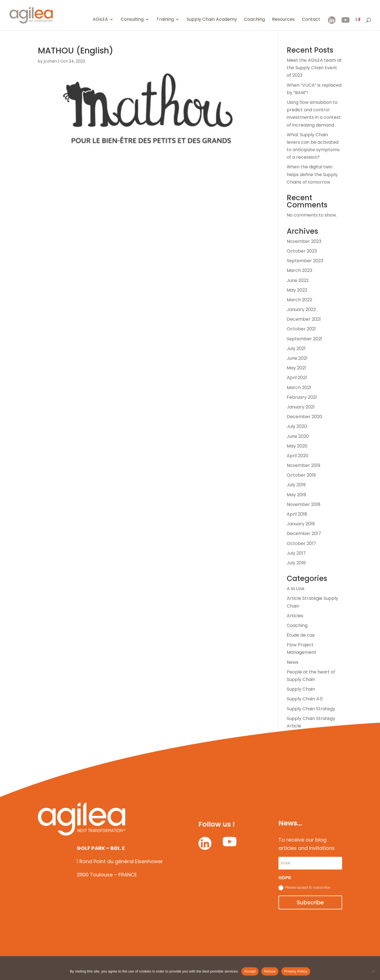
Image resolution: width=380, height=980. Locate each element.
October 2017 (301, 543)
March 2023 (299, 270)
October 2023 (302, 251)
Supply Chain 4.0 (305, 699)
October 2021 (301, 329)
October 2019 (301, 475)
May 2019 (296, 495)
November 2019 (303, 465)
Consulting (132, 20)
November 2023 (304, 241)
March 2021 (299, 388)
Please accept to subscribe (304, 888)
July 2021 (296, 348)
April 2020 (298, 456)
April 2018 (297, 514)
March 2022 (299, 300)
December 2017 (304, 533)
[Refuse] (373, 971)
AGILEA (100, 20)
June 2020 (298, 436)
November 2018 (304, 504)
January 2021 (301, 407)
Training (165, 20)
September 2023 (305, 261)
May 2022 (297, 290)
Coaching (254, 20)
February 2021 (302, 397)
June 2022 (298, 280)
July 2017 (296, 553)
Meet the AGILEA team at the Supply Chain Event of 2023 (314, 68)
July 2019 (296, 485)
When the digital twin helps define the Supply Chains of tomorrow (312, 174)
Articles (295, 616)
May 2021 (296, 368)
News (293, 662)
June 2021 (297, 358)
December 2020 (304, 417)
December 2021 (304, 319)
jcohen (50, 61)
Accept (250, 971)
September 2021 (304, 339)
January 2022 (301, 309)
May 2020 (297, 446)
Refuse (270, 971)
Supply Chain (301, 689)
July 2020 (297, 426)
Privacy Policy (296, 971)
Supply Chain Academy (212, 20)
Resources (283, 20)
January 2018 (301, 524)
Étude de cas (301, 635)
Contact (311, 20)
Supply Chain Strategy (311, 709)
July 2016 (296, 563)
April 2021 (297, 378)
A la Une (296, 589)
